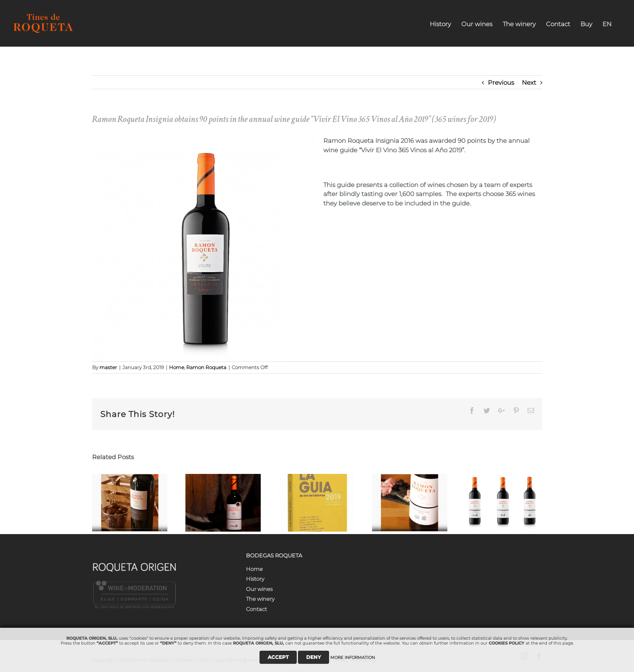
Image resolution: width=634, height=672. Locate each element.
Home (177, 367)
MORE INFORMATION (353, 657)
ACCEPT (278, 657)
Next (529, 82)
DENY (314, 657)
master (108, 367)
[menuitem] (440, 23)
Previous (501, 82)
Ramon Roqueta (206, 367)
